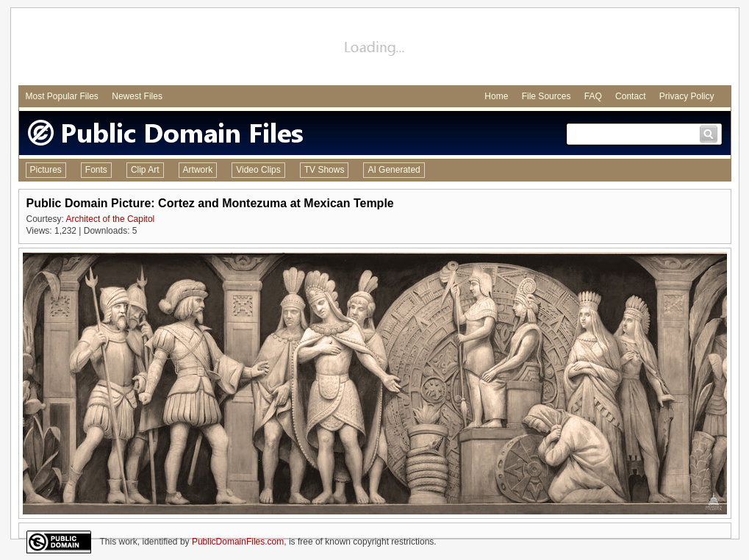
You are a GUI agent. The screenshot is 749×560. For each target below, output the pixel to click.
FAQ (593, 96)
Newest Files (137, 96)
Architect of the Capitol (111, 219)
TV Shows (325, 170)
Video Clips (258, 170)
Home (496, 96)
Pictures (46, 170)
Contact (630, 96)
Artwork (198, 170)
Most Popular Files (62, 96)
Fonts (96, 170)
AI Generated (394, 170)
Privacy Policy (687, 96)
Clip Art (145, 170)
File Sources (546, 96)
